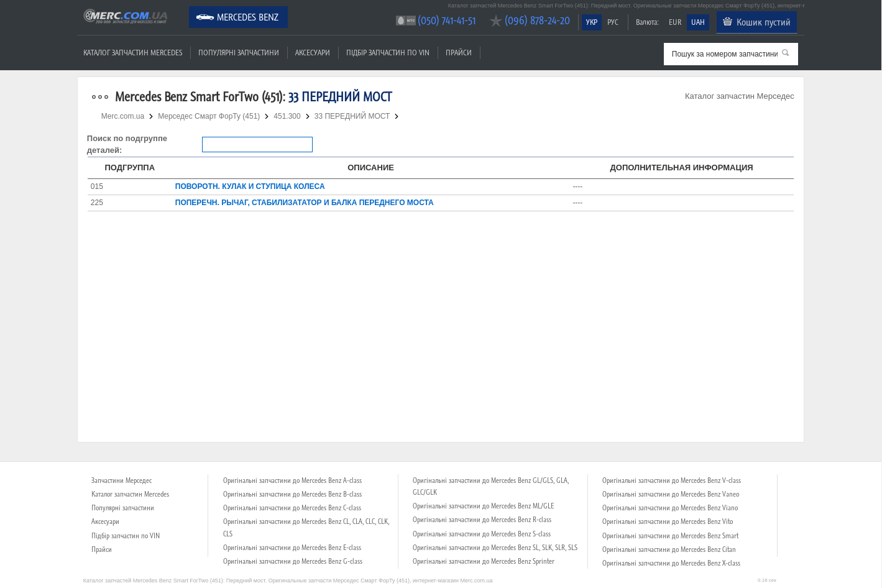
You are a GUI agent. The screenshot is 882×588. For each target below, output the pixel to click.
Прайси (459, 53)
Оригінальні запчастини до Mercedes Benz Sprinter (484, 561)
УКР (592, 22)
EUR (675, 22)
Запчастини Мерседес (122, 480)
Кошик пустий (764, 22)
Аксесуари (313, 53)
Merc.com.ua (79, 8)
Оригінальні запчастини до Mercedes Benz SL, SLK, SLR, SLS (495, 548)
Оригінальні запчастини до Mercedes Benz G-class (293, 561)
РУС (613, 22)
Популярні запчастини (239, 53)
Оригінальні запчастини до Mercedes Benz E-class (292, 548)
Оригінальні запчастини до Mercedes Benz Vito (668, 521)
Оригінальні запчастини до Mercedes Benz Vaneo (671, 494)
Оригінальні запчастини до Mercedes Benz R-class (482, 520)
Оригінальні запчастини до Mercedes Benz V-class (672, 480)
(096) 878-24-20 (537, 20)
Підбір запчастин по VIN (388, 53)
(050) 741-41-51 (447, 20)
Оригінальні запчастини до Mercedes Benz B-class (292, 494)
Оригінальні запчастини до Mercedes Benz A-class (292, 480)
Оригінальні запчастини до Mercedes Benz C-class (292, 508)
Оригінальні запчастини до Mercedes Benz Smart (670, 536)
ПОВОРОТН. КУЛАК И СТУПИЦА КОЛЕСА (250, 186)
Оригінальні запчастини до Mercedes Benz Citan (669, 549)
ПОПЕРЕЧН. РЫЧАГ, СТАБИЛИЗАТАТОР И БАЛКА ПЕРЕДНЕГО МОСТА (305, 203)
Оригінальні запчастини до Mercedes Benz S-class (482, 534)
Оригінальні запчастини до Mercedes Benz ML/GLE (483, 506)
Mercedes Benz (248, 17)
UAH (698, 22)
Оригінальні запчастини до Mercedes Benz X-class (671, 563)
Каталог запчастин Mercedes (133, 53)
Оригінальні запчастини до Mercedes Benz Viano (670, 508)
